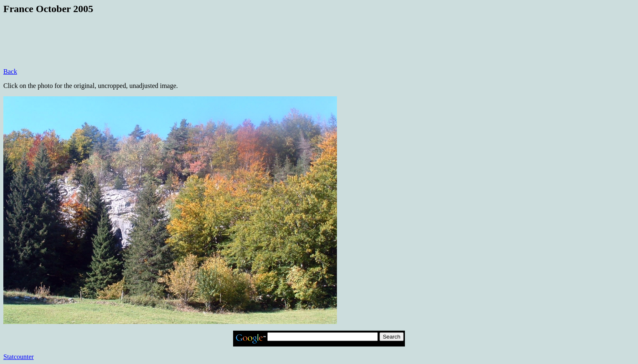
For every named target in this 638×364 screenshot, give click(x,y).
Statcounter (19, 357)
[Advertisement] (155, 49)
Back (10, 72)
